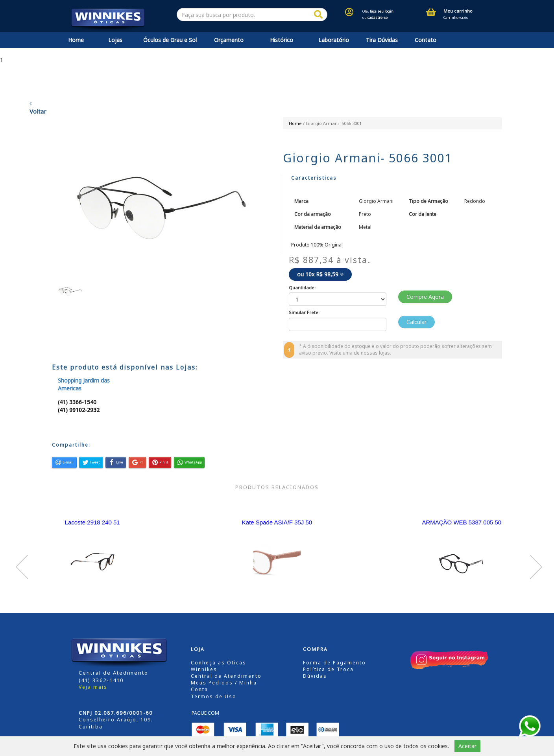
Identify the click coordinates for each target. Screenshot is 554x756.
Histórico (282, 40)
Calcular (416, 322)
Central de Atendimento (226, 676)
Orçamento (229, 40)
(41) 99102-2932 (79, 410)
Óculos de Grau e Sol (170, 40)
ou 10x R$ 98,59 (320, 274)
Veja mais (93, 687)
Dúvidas (315, 676)
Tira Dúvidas (382, 40)
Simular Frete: (304, 312)
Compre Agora (425, 297)
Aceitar (467, 746)
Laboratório (334, 40)
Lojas (115, 40)
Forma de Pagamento (334, 663)
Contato (426, 40)
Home (76, 40)
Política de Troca (328, 669)
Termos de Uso (214, 696)
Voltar (38, 108)
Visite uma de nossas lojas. (360, 353)
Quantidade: (302, 288)
